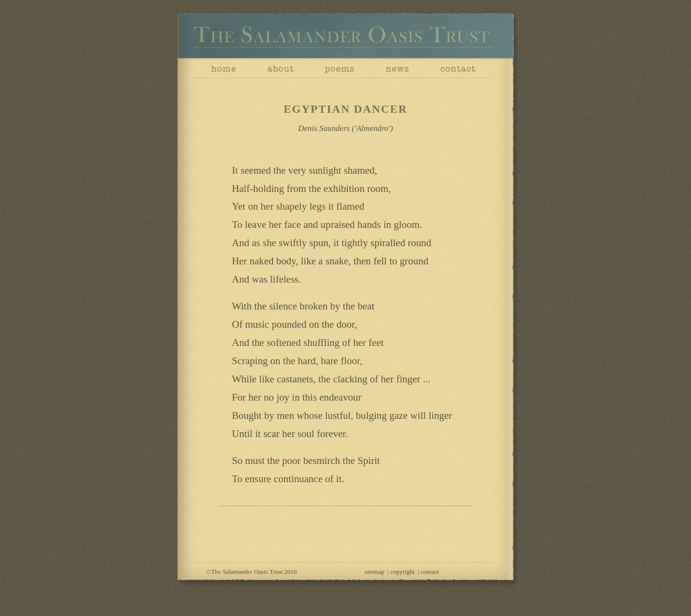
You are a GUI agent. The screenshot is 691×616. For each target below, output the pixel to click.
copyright (403, 572)
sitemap (375, 572)
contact (430, 572)
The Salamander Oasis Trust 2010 (254, 572)
